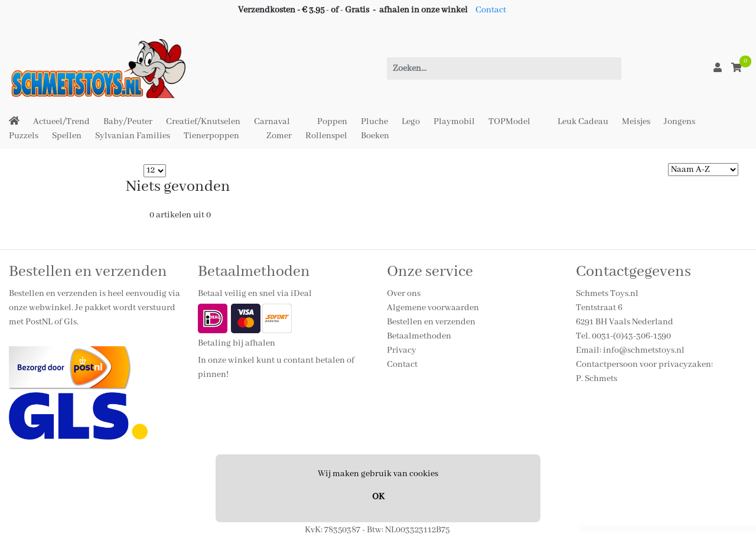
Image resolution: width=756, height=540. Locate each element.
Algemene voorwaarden (433, 308)
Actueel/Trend (61, 122)
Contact (491, 10)
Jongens (680, 122)
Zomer (279, 136)
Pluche (374, 122)
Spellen (67, 136)
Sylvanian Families (133, 136)
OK (378, 497)
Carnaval (272, 122)
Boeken (375, 136)
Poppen (332, 122)
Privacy (402, 350)
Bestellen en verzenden (431, 322)
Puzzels (24, 136)
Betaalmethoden (419, 336)
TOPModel (509, 122)
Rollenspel (326, 136)
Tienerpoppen (211, 136)
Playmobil (454, 122)
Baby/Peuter (128, 122)
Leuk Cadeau (583, 122)
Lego (411, 122)
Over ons (404, 294)
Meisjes (636, 122)
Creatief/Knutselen (203, 122)
